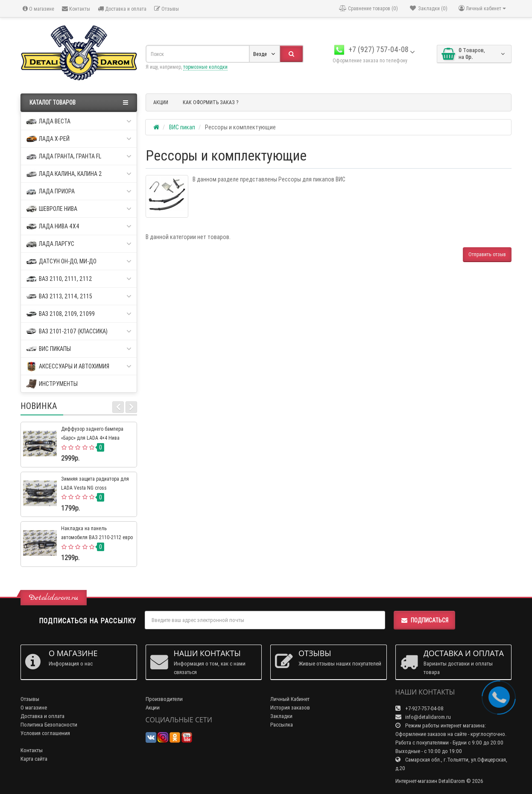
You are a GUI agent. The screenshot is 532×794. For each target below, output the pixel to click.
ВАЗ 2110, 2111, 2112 (79, 279)
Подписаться (424, 620)
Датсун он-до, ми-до (79, 261)
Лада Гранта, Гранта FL (79, 156)
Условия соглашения (45, 733)
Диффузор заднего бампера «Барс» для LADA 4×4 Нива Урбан (92, 438)
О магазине (38, 9)
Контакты (76, 9)
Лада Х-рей (79, 139)
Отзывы (167, 9)
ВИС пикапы (79, 349)
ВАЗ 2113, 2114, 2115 (79, 296)
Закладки (281, 716)
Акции (153, 708)
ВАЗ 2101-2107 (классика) (79, 331)
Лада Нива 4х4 (79, 226)
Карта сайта (34, 759)
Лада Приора (79, 191)
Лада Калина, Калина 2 (79, 174)
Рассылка (282, 725)
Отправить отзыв (487, 254)
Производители (164, 699)
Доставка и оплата (122, 9)
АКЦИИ (161, 102)
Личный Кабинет (290, 699)
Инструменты (52, 384)
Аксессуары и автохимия (79, 366)
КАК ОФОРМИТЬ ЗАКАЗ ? (210, 102)
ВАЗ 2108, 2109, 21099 (79, 314)
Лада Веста (79, 121)
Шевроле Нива (79, 209)
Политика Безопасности (49, 725)
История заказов (290, 708)
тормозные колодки (205, 67)
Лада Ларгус (79, 244)
